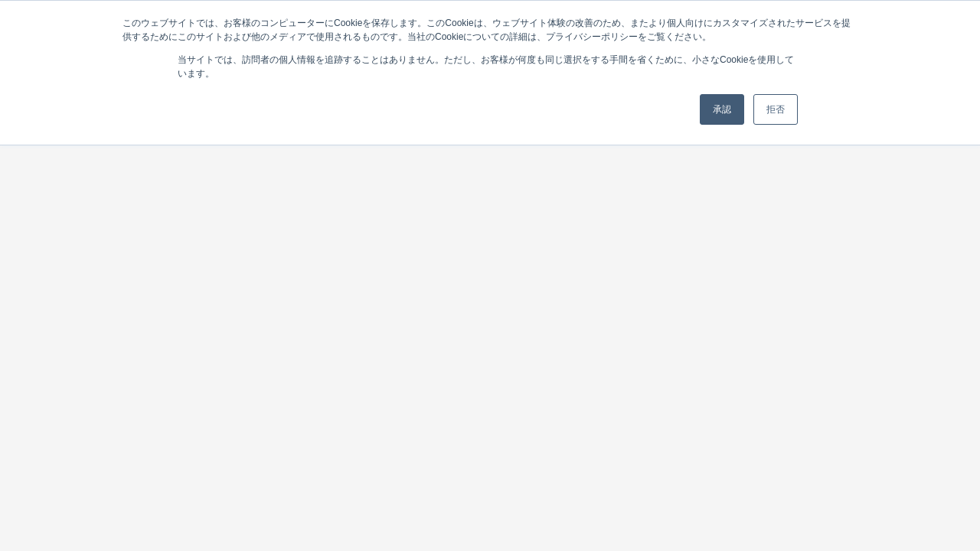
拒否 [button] (776, 109)
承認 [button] (722, 109)
